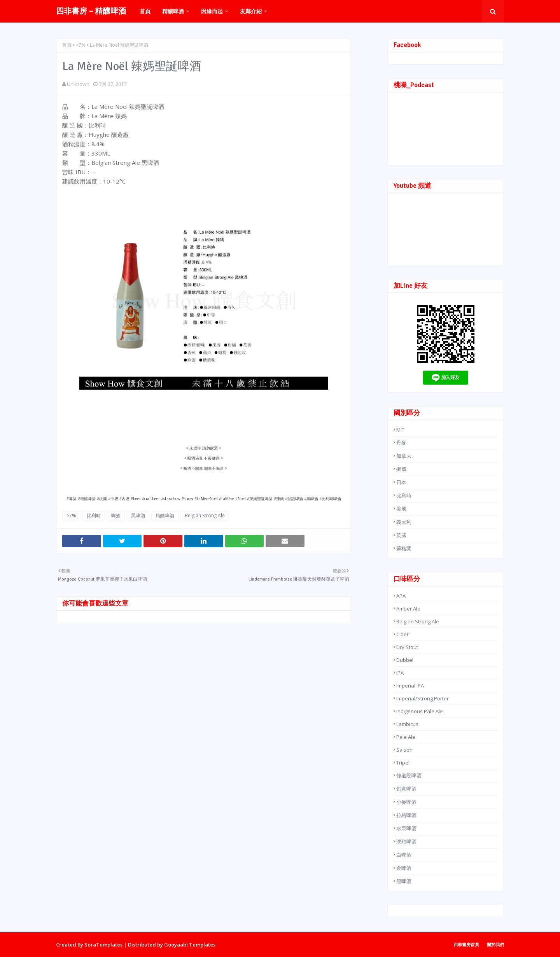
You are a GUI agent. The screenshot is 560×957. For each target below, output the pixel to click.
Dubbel (405, 660)
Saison (404, 750)
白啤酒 (404, 855)
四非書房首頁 (466, 944)
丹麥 (401, 443)
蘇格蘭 (404, 548)
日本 (401, 482)
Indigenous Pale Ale (420, 711)
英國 (401, 535)
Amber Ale (408, 609)
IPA (400, 673)
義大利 (404, 522)
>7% (81, 45)
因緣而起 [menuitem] (212, 11)
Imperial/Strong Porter (423, 698)
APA (401, 596)
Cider (402, 634)
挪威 (401, 469)
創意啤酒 (406, 789)
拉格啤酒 (406, 815)
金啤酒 (404, 868)
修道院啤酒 (409, 775)
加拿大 (404, 456)
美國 (401, 509)
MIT (400, 430)
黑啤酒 (138, 515)
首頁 (67, 45)
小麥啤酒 (406, 802)
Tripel (403, 763)
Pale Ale (406, 737)
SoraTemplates (103, 945)
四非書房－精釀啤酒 (91, 11)
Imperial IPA (410, 686)
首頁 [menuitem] (145, 11)
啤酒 (116, 515)
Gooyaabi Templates (190, 945)
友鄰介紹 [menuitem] (251, 11)
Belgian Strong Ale (205, 515)
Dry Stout (407, 647)
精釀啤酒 (165, 515)
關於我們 (495, 944)
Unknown (78, 84)
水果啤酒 (406, 828)
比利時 (94, 515)
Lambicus (407, 724)
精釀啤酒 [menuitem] (173, 11)
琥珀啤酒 (406, 842)
